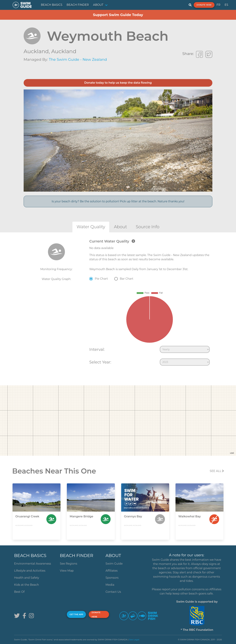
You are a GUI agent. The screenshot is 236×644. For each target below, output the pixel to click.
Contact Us (113, 592)
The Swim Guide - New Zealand (78, 59)
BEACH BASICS (52, 5)
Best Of (19, 592)
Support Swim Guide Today (118, 15)
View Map (67, 571)
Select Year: (100, 362)
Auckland (64, 51)
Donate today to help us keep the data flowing (118, 83)
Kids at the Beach (26, 585)
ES (226, 5)
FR (219, 5)
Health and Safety (27, 578)
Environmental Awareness (33, 564)
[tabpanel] (118, 303)
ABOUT (98, 5)
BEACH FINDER (78, 5)
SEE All (217, 471)
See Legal (134, 640)
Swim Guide (114, 564)
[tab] (91, 227)
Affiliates (111, 571)
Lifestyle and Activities (30, 571)
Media (110, 585)
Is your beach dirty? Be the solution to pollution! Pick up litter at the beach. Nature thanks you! (118, 201)
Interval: (97, 349)
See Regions (69, 564)
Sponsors (112, 578)
